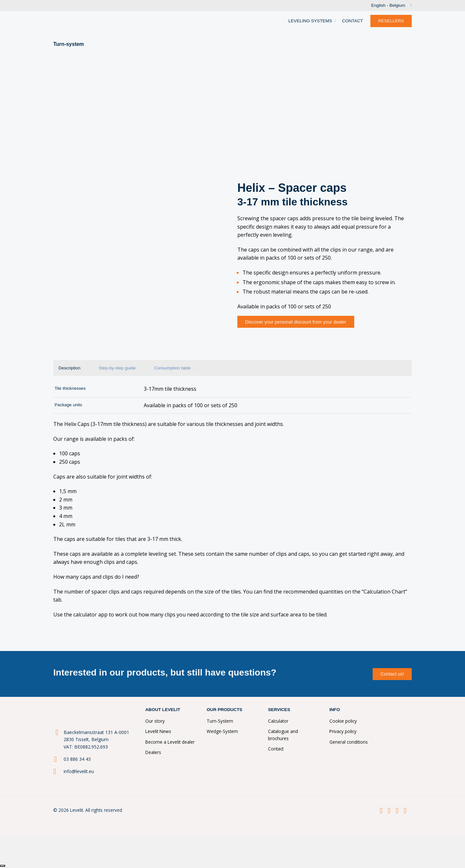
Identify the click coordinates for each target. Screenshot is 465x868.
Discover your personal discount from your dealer (296, 322)
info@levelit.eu (79, 771)
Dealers (153, 752)
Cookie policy (343, 721)
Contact (276, 749)
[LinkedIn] (389, 811)
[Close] (3, 866)
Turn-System (220, 721)
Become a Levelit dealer (170, 742)
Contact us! (392, 674)
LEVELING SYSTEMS (310, 21)
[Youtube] (405, 811)
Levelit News (158, 731)
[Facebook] (381, 811)
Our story (155, 721)
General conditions (349, 742)
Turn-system (69, 44)
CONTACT (352, 21)
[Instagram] (397, 811)
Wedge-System (222, 731)
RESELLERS (391, 21)
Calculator (278, 721)
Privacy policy (343, 731)
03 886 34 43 (77, 759)
